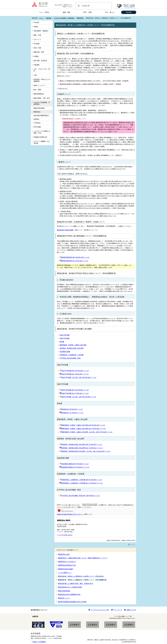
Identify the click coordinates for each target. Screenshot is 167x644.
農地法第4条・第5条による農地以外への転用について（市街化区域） (81, 576)
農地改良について (64, 598)
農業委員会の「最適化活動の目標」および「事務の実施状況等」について (83, 558)
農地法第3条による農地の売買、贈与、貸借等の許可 (76, 584)
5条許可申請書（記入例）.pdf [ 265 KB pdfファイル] (78, 397)
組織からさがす (131, 610)
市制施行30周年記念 (40, 137)
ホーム (41, 18)
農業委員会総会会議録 (66, 569)
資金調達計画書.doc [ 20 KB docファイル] (75, 467)
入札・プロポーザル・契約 (42, 70)
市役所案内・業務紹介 (41, 31)
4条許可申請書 (65, 335)
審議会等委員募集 (39, 108)
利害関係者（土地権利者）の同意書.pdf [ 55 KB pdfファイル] (82, 480)
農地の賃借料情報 (64, 591)
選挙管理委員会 (39, 94)
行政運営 (37, 65)
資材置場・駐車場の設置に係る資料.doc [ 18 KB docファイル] (82, 448)
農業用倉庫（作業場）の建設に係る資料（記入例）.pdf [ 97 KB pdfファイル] (87, 432)
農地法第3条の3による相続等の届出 (70, 587)
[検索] (93, 6)
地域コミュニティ (40, 85)
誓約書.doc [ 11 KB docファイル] (72, 413)
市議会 (36, 27)
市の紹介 (37, 22)
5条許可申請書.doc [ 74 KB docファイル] (75, 393)
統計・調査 (37, 90)
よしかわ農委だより (65, 573)
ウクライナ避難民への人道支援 (42, 142)
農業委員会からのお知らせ (67, 562)
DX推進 (36, 56)
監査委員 (36, 119)
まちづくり (37, 39)
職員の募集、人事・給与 (42, 98)
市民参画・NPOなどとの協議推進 (42, 80)
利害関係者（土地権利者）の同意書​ (72, 355)
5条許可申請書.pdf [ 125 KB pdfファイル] (75, 390)
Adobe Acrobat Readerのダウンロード (70, 514)
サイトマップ (118, 610)
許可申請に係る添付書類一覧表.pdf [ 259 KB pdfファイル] (81, 496)
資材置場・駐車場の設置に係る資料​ (72, 348)
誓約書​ (62, 342)
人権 (35, 75)
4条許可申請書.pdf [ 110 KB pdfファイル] (75, 371)
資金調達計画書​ (65, 352)
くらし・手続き (44, 12)
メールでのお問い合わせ (65, 535)
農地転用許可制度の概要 (65, 230)
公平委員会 (37, 123)
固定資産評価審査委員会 (41, 115)
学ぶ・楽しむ (110, 12)
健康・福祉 (67, 12)
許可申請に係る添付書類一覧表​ (70, 358)
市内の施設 (37, 127)
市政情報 (129, 12)
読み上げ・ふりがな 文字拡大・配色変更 (129, 6)
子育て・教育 (87, 12)
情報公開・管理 (39, 52)
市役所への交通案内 (39, 642)
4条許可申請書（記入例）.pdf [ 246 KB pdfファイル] (79, 377)
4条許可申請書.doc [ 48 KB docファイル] (75, 374)
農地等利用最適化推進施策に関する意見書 (72, 602)
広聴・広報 (37, 48)
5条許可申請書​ (65, 338)
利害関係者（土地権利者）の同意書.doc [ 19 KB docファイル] (82, 483)
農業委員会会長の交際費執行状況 (69, 594)
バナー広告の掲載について (122, 616)
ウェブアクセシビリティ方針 (100, 610)
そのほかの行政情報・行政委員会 (64, 18)
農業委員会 (80, 18)
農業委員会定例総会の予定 (67, 565)
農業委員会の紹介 (64, 554)
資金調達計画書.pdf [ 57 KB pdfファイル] (75, 464)
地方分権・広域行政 (40, 61)
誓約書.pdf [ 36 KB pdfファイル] (72, 409)
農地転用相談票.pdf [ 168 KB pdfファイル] (75, 257)
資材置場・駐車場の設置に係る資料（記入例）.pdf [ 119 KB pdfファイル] (86, 451)
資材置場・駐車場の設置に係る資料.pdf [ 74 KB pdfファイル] (82, 444)
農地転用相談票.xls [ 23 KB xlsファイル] (75, 261)
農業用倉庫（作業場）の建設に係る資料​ (73, 345)
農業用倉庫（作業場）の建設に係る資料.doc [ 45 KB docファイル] (83, 429)
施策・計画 (37, 35)
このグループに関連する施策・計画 (42, 132)
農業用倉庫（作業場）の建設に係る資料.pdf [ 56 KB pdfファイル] (83, 425)
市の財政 (37, 44)
